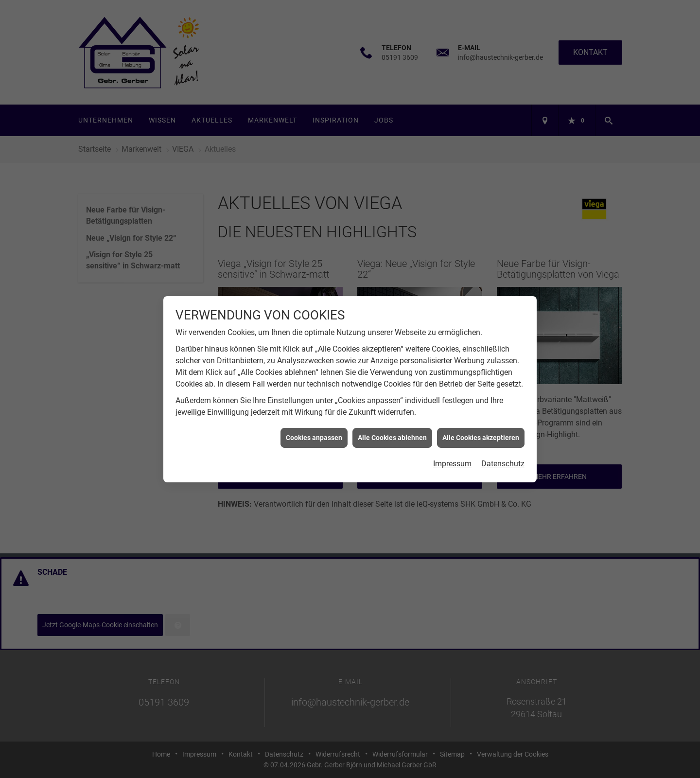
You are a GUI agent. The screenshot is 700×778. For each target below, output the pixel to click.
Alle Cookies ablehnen (392, 429)
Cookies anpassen (314, 429)
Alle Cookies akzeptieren (481, 429)
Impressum (452, 455)
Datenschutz (503, 455)
